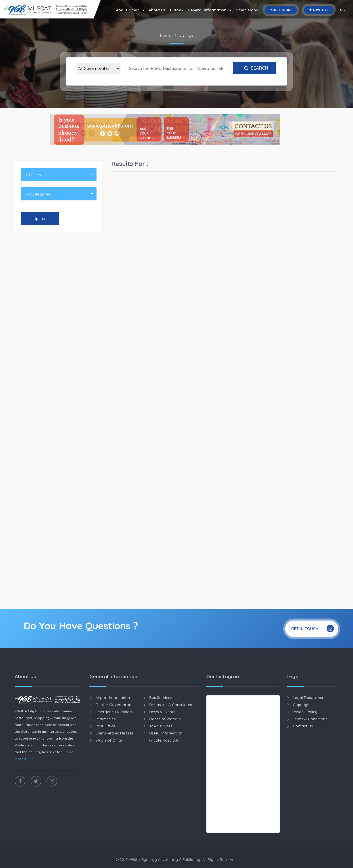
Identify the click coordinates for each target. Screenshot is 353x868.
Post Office (106, 726)
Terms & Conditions (310, 719)
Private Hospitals (164, 740)
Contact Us (303, 726)
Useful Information (166, 733)
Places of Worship (165, 719)
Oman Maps (247, 10)
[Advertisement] (59, 323)
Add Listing (281, 10)
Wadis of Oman (109, 740)
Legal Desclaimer (308, 698)
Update (40, 218)
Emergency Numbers (114, 712)
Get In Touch (313, 628)
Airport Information (113, 698)
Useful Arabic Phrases (114, 733)
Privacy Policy (305, 712)
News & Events (162, 712)
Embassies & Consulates (171, 705)
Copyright (302, 705)
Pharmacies (106, 719)
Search (255, 68)
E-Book (177, 10)
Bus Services (161, 698)
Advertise (319, 10)
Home (165, 35)
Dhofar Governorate (114, 705)
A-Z (343, 10)
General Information (209, 10)
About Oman (130, 10)
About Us (157, 10)
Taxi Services (161, 726)
